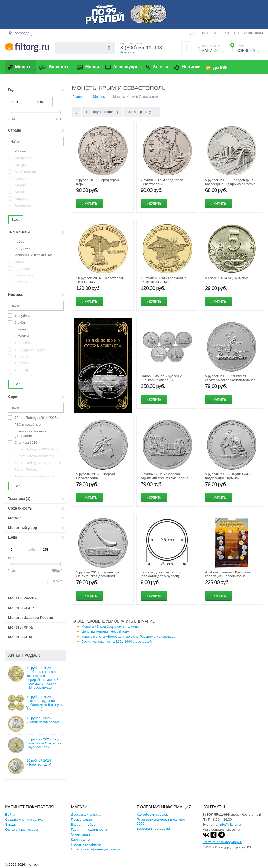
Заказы (11, 824)
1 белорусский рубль (31, 350)
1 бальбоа (23, 343)
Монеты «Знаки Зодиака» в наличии (110, 627)
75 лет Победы (26, 469)
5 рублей (22, 336)
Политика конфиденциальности (96, 849)
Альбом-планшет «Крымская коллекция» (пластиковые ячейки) (228, 576)
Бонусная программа (153, 828)
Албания (21, 178)
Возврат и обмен (84, 824)
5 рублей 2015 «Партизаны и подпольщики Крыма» (228, 476)
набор (19, 241)
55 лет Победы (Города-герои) (38, 463)
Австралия (23, 158)
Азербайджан (25, 172)
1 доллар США (26, 377)
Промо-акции (81, 820)
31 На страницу (141, 112)
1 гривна (21, 356)
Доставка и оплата (205, 33)
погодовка (23, 248)
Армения (22, 212)
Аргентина (23, 205)
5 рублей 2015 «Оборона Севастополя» (96, 476)
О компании (253, 33)
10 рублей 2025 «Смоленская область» (45, 720)
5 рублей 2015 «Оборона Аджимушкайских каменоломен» (166, 476)
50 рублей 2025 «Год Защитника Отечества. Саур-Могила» (44, 743)
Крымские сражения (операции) (31, 433)
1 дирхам (22, 363)
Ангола (20, 192)
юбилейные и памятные (34, 255)
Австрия (21, 165)
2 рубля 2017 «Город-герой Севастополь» (162, 182)
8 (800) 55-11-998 (141, 48)
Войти (10, 815)
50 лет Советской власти (34, 456)
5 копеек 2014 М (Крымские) (227, 278)
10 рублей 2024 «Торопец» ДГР (39, 762)
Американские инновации (35, 476)
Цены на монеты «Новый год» (105, 632)
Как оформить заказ (152, 815)
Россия (20, 151)
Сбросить (57, 581)
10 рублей (23, 316)
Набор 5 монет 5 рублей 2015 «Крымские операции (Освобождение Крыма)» (164, 380)
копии (19, 262)
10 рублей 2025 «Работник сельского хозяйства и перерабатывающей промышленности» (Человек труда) (43, 678)
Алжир (20, 185)
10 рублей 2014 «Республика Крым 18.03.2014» (163, 280)
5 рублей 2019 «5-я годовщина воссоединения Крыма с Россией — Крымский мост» (231, 184)
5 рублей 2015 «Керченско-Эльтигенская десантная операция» (98, 576)
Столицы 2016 (26, 442)
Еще (16, 219)
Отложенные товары (22, 829)
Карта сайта (80, 839)
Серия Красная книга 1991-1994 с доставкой (116, 641)
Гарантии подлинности (89, 829)
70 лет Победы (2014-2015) (36, 418)
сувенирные (24, 275)
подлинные (23, 269)
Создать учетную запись (24, 820)
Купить (91, 204)
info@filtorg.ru (230, 824)
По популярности (102, 112)
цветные (21, 282)
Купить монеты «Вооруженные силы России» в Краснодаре (128, 636)
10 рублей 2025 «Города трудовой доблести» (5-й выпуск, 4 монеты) (45, 703)
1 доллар (22, 370)
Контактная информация (222, 842)
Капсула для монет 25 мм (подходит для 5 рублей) (161, 574)
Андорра (21, 199)
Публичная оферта (86, 844)
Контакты (232, 33)
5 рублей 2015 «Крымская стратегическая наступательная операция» (230, 380)
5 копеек (21, 329)
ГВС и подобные (28, 424)
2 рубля (21, 322)
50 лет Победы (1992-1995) (36, 449)
